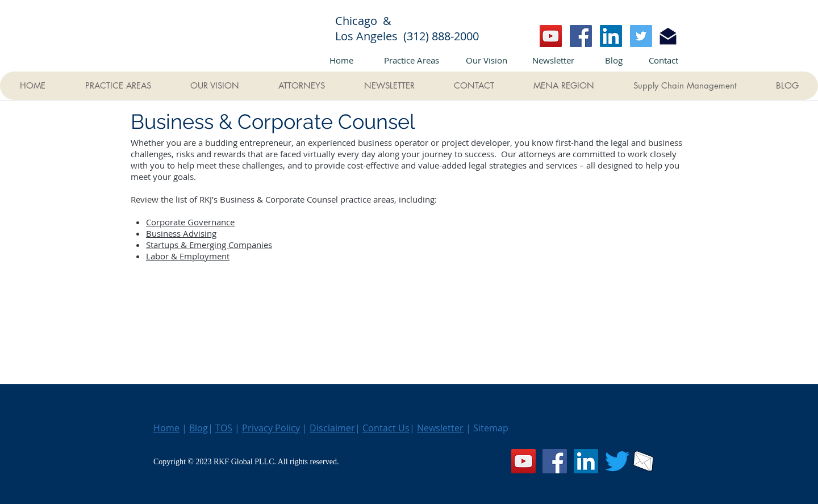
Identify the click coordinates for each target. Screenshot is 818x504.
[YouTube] (551, 36)
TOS (224, 428)
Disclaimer (332, 428)
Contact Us (386, 428)
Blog (199, 428)
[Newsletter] (553, 60)
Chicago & (370, 21)
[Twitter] (641, 36)
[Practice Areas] (411, 60)
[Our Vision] (486, 60)
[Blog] (613, 60)
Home (166, 428)
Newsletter (440, 428)
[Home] (341, 60)
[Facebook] (581, 36)
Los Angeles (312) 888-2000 (407, 36)
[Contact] (663, 60)
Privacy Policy (271, 428)
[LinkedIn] (611, 36)
